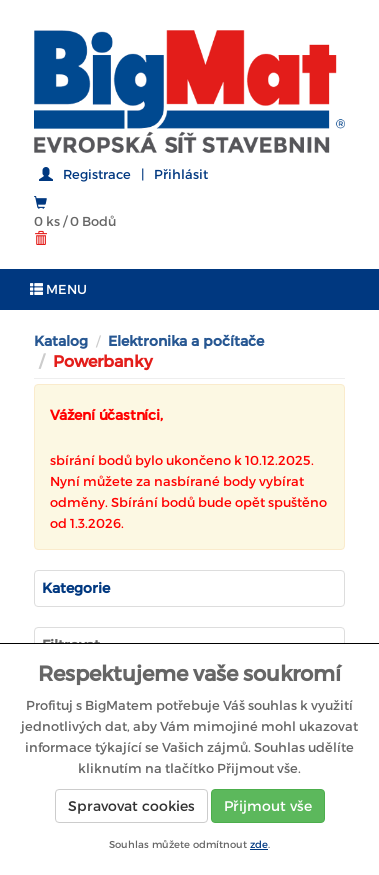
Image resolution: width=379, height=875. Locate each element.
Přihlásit (181, 174)
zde (259, 844)
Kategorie (76, 588)
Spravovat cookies (131, 806)
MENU (58, 289)
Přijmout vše (268, 806)
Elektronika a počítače (186, 341)
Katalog (61, 341)
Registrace (97, 174)
